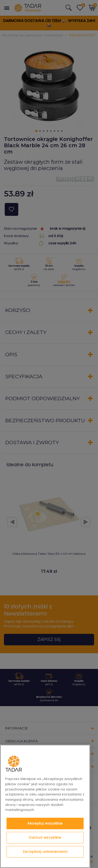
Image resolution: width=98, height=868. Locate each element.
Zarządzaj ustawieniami (45, 852)
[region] (45, 806)
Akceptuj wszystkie (45, 823)
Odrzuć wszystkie (45, 837)
